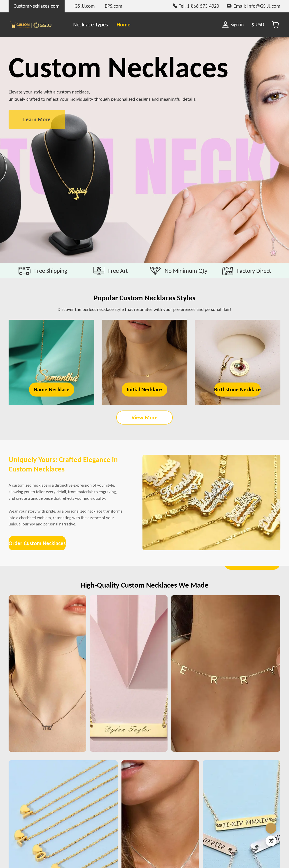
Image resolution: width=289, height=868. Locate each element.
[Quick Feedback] (271, 841)
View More (144, 434)
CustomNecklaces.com (37, 6)
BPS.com (114, 6)
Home (124, 24)
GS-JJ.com (85, 6)
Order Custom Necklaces (47, 623)
